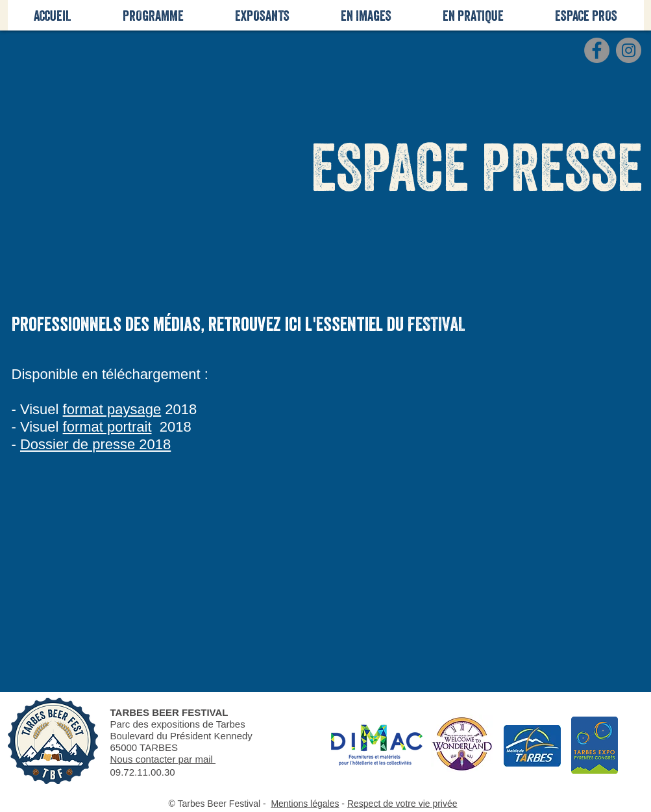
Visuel (40, 409)
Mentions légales (305, 804)
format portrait (107, 427)
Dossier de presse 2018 (95, 444)
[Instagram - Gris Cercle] (629, 50)
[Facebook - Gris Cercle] (597, 50)
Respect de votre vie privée (402, 804)
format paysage (112, 409)
